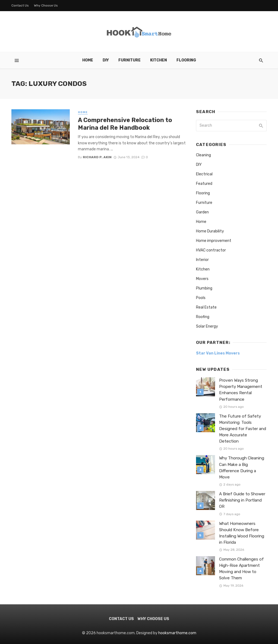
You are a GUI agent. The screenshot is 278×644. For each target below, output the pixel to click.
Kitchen (159, 60)
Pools (201, 298)
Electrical (204, 174)
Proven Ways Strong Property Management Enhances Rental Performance (241, 390)
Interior (202, 260)
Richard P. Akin (97, 157)
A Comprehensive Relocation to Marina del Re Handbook (125, 124)
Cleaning (203, 155)
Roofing (203, 317)
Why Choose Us (46, 5)
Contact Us (20, 5)
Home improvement (214, 241)
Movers (202, 279)
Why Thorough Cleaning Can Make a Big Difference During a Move (242, 467)
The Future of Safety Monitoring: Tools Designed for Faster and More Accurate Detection (243, 429)
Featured (204, 184)
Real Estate (206, 307)
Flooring (186, 60)
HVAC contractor (211, 250)
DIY (106, 60)
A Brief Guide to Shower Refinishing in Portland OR (242, 500)
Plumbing (204, 288)
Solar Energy (207, 326)
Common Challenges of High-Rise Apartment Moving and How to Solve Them (241, 569)
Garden (202, 212)
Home (88, 60)
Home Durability (210, 231)
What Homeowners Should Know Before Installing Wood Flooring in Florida (242, 533)
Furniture (129, 60)
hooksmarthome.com (177, 633)
